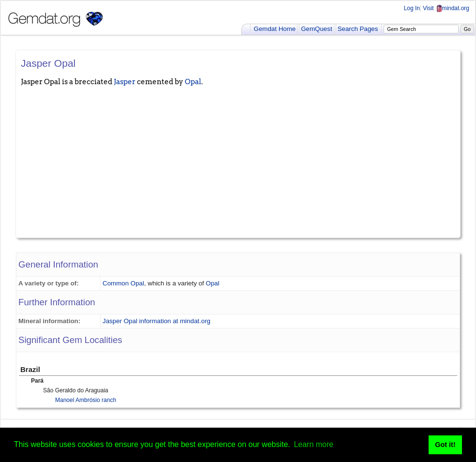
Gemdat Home (275, 29)
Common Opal (123, 283)
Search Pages (358, 29)
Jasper (125, 82)
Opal (193, 82)
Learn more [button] (313, 444)
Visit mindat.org (446, 8)
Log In (412, 8)
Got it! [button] (445, 445)
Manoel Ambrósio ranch (86, 400)
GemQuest (316, 29)
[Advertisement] (238, 160)
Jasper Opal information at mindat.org (156, 321)
